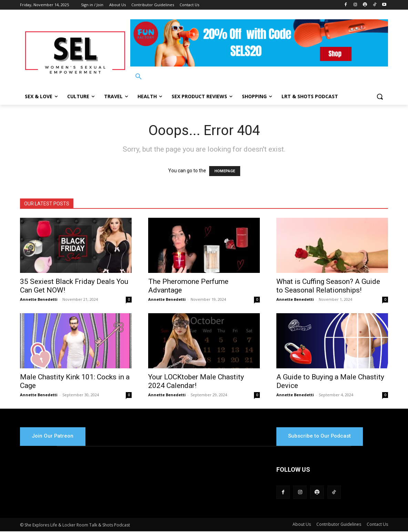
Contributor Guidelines (339, 525)
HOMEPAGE (225, 171)
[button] (139, 77)
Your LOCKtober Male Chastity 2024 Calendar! (196, 381)
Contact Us (377, 525)
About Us (302, 525)
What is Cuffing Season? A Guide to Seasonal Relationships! (328, 286)
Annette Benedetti (39, 299)
